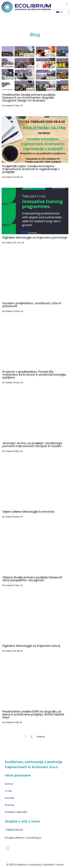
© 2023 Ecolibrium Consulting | (25, 865)
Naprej (41, 736)
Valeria (9, 106)
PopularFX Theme (53, 865)
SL (59, 12)
